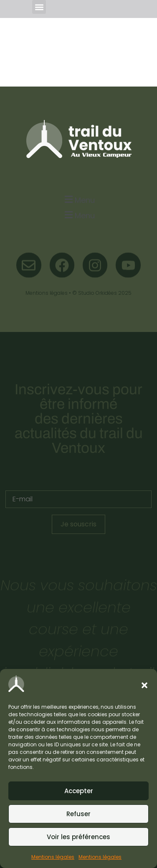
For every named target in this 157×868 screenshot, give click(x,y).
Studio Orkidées (97, 293)
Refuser (78, 814)
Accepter (79, 791)
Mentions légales (53, 857)
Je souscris (78, 524)
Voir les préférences (78, 837)
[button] (144, 685)
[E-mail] (78, 499)
